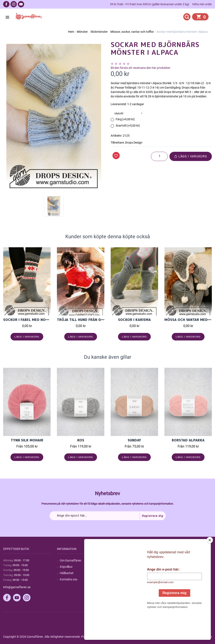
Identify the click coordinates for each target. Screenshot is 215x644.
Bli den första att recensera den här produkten (140, 68)
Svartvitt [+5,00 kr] (128, 126)
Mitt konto (174, 560)
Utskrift (119, 113)
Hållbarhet (67, 573)
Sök (116, 560)
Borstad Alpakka (188, 440)
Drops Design (134, 143)
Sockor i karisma (134, 320)
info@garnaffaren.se (17, 587)
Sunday (134, 440)
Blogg (117, 567)
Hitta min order (202, 4)
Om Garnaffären (71, 560)
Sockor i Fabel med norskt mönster (38, 320)
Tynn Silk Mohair (27, 440)
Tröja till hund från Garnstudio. (89, 320)
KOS (81, 440)
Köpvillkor (66, 567)
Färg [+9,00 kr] (125, 119)
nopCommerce (107, 637)
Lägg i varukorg (191, 156)
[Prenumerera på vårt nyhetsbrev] (108, 516)
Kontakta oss (69, 579)
